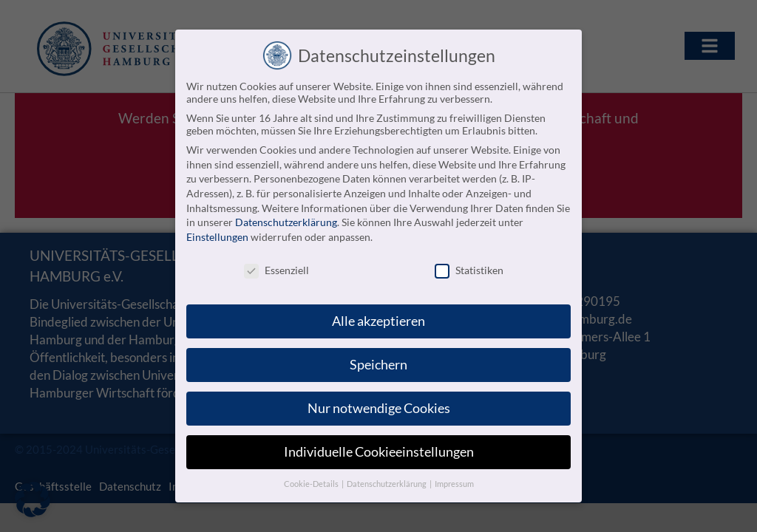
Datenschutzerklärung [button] (387, 479)
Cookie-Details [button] (312, 479)
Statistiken (469, 265)
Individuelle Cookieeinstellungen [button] (379, 447)
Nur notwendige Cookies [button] (379, 404)
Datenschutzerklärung (286, 218)
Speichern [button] (378, 360)
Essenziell (276, 265)
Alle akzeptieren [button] (378, 317)
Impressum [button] (454, 479)
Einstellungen (217, 232)
